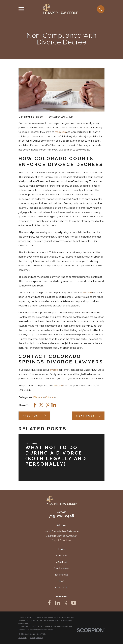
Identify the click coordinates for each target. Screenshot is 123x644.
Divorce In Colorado (45, 397)
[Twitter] (66, 603)
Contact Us (61, 587)
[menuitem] (23, 638)
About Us (61, 562)
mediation (60, 132)
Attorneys (61, 555)
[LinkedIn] (57, 603)
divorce (88, 293)
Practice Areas (61, 568)
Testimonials (61, 575)
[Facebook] (49, 603)
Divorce (58, 385)
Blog (61, 581)
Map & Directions (61, 540)
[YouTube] (74, 603)
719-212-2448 (61, 516)
